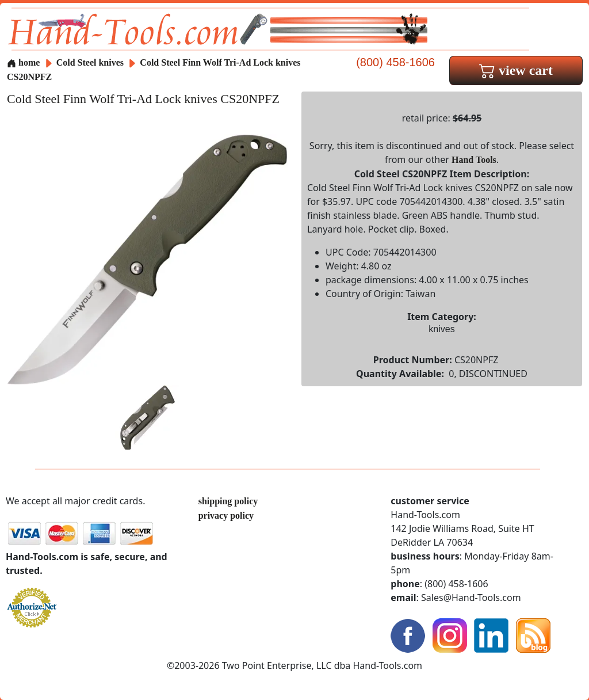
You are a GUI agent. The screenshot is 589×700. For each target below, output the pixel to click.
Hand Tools (474, 160)
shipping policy (228, 501)
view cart (516, 70)
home (23, 62)
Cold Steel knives (90, 62)
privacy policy (226, 516)
